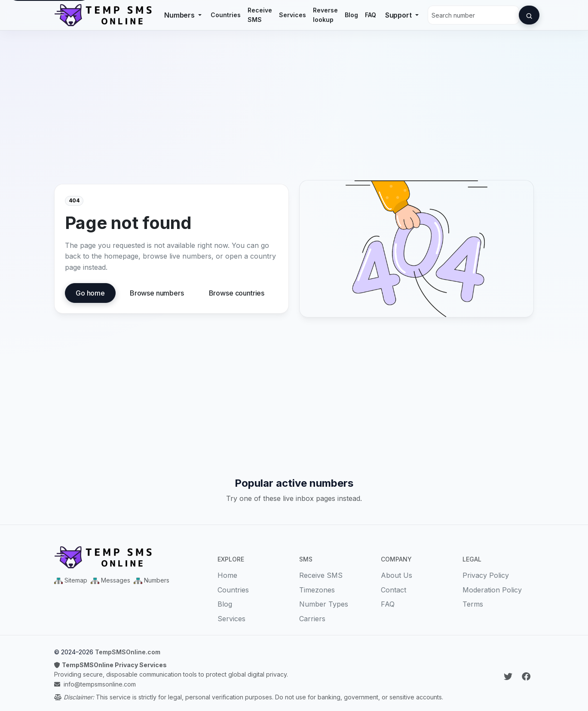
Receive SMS (260, 15)
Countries (226, 15)
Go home (90, 293)
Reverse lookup (325, 15)
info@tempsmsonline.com (100, 684)
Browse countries (237, 293)
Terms (473, 604)
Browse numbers (157, 293)
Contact (394, 590)
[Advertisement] (294, 111)
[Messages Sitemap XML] (110, 580)
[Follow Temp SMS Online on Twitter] (509, 677)
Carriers (312, 619)
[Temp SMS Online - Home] (131, 557)
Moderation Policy (492, 590)
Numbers (180, 15)
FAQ (371, 15)
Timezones (317, 590)
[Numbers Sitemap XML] (152, 580)
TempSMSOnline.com (128, 652)
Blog (351, 15)
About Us (397, 575)
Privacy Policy (486, 575)
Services (292, 15)
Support (399, 15)
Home (227, 575)
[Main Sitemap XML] (71, 580)
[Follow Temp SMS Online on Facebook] (526, 677)
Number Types (324, 604)
